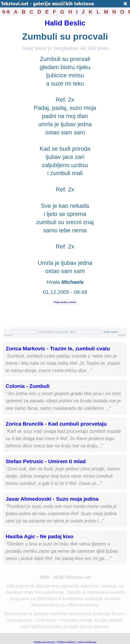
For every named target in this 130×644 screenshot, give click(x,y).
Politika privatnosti (44, 642)
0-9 (6, 12)
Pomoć (8, 335)
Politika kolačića (66, 642)
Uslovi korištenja (87, 642)
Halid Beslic (65, 23)
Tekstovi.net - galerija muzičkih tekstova (47, 4)
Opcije (122, 335)
